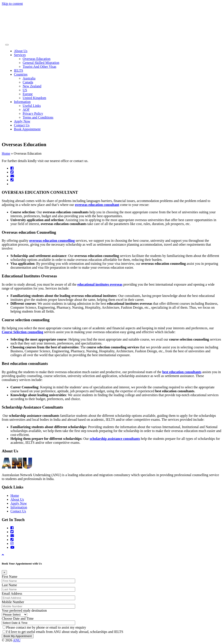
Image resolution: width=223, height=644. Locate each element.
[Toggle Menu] (7, 45)
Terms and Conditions (38, 117)
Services (20, 55)
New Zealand (32, 86)
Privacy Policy (33, 113)
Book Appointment (27, 129)
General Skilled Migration (41, 63)
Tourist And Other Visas (40, 67)
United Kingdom (34, 98)
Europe (28, 94)
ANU (17, 640)
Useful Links (32, 106)
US (25, 90)
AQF (26, 110)
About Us (21, 51)
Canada (28, 82)
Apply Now (22, 121)
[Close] (4, 572)
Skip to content (12, 4)
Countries (21, 74)
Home (6, 153)
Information (22, 102)
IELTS (19, 70)
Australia (29, 78)
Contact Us (22, 125)
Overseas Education (37, 59)
